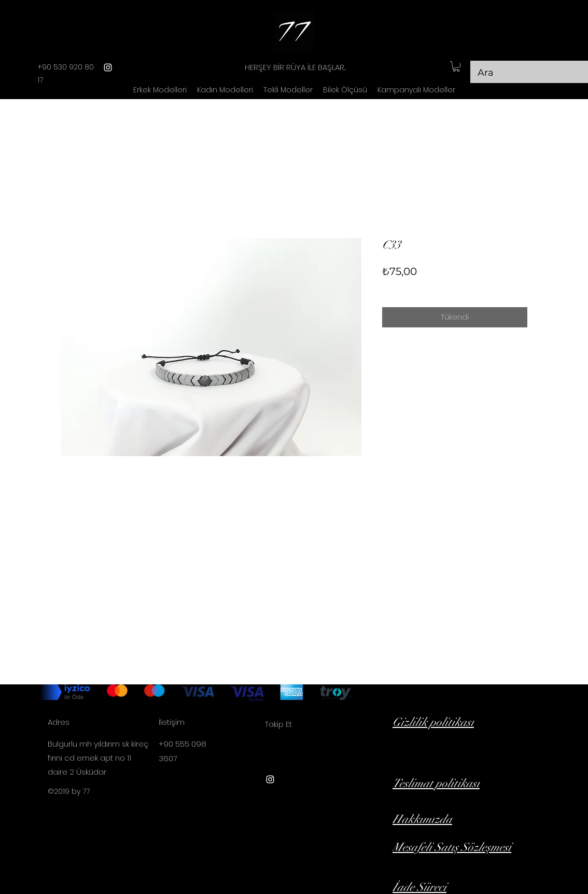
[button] (456, 66)
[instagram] (108, 67)
